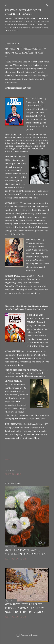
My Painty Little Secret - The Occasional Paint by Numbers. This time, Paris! (24, 608)
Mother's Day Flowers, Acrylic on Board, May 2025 (25, 552)
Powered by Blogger (27, 635)
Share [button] (7, 460)
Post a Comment (13, 474)
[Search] (48, 5)
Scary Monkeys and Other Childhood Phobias (23, 12)
